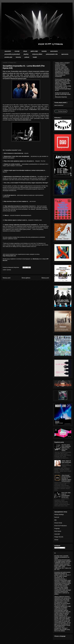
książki (35, 57)
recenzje (17, 51)
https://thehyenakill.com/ (9, 256)
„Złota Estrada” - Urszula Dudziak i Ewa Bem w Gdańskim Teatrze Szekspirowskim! (66, 478)
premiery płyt (8, 57)
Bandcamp (36, 259)
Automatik (57, 534)
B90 (55, 520)
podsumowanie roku (52, 54)
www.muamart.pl (59, 105)
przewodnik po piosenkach (12, 54)
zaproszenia (65, 54)
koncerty (18, 57)
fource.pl (57, 517)
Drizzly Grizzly (58, 523)
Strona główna (26, 278)
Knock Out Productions (61, 526)
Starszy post (45, 278)
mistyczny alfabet (37, 54)
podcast (27, 57)
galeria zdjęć (34, 51)
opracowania (54, 51)
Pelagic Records (59, 537)
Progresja (57, 528)
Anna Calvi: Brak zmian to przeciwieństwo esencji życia (66, 495)
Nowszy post (7, 278)
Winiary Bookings (59, 514)
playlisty (26, 54)
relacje (25, 51)
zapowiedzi (8, 51)
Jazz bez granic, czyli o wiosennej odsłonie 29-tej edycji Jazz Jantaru (66, 448)
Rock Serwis (58, 531)
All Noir (56, 540)
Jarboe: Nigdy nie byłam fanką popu (66, 462)
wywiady (44, 51)
